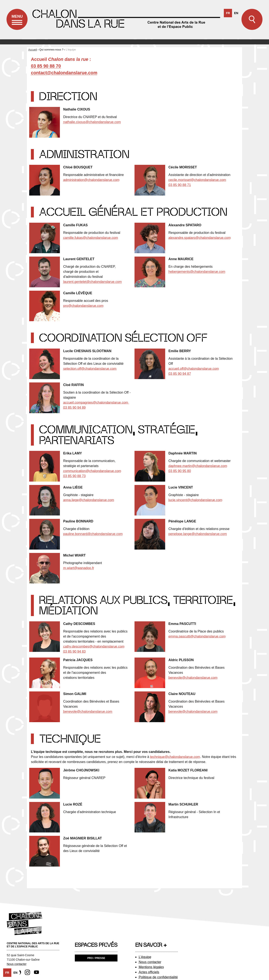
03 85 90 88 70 (46, 66)
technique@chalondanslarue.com (175, 757)
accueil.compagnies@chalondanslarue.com (96, 403)
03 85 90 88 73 (75, 476)
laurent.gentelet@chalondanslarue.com (93, 282)
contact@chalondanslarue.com (64, 73)
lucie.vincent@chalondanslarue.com (195, 500)
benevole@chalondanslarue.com (193, 678)
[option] (236, 13)
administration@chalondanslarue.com (91, 180)
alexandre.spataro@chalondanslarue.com (200, 238)
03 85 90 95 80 (180, 471)
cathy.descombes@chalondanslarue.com (94, 646)
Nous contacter (17, 964)
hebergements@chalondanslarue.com (197, 272)
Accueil (32, 50)
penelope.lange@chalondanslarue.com (198, 534)
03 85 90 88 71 (180, 185)
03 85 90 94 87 (180, 374)
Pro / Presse (96, 958)
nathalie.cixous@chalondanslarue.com (92, 122)
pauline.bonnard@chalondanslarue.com (93, 534)
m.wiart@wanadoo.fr (79, 568)
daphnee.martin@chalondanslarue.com (198, 466)
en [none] (236, 13)
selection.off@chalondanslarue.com (90, 369)
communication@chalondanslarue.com (92, 471)
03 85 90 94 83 (75, 652)
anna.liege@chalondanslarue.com (89, 500)
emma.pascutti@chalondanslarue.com (197, 636)
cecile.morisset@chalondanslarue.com (197, 180)
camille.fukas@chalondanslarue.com (91, 238)
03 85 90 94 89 (75, 408)
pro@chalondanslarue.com (83, 306)
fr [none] (228, 13)
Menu (17, 23)
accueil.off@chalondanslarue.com (194, 369)
